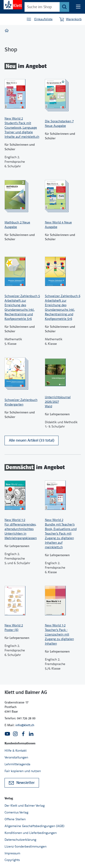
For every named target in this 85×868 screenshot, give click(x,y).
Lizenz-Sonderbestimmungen (25, 846)
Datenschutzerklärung (20, 840)
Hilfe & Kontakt (16, 750)
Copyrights (12, 860)
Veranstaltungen (16, 757)
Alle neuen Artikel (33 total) (32, 440)
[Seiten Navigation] (78, 7)
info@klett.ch (25, 725)
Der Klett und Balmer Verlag (25, 805)
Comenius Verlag (16, 812)
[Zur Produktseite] (22, 94)
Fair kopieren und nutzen (23, 771)
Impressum (12, 853)
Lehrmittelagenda (17, 764)
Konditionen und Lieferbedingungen (31, 833)
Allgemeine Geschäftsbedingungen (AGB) (34, 826)
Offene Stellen (15, 819)
